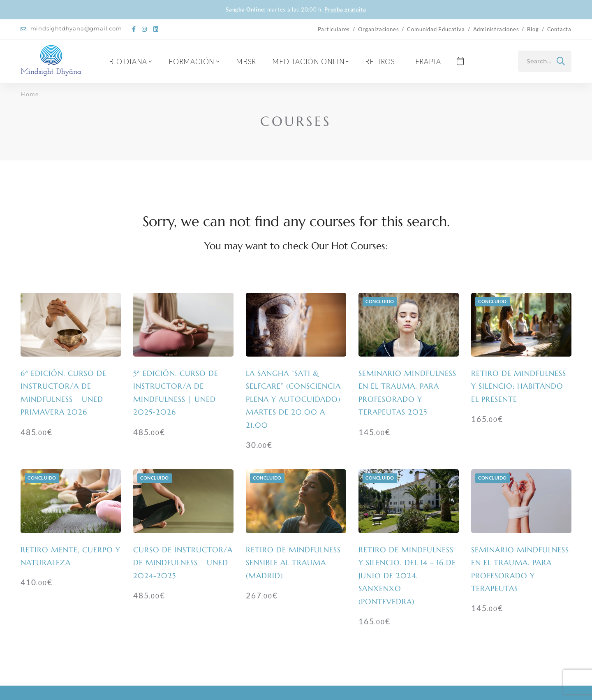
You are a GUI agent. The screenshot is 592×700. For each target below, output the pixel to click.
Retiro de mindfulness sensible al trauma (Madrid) (293, 563)
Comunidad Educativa (436, 29)
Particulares (334, 29)
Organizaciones (378, 29)
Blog (533, 29)
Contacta (559, 29)
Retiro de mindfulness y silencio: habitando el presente (519, 386)
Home (30, 94)
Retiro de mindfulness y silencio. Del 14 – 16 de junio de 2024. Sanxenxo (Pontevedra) (407, 576)
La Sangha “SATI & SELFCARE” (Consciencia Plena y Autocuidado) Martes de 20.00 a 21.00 (293, 399)
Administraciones (496, 29)
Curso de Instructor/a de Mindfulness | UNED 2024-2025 (183, 563)
